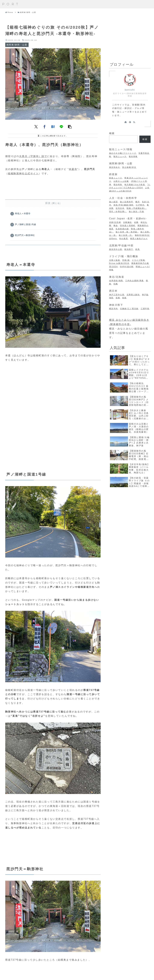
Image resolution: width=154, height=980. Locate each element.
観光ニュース (120, 156)
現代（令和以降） (118, 212)
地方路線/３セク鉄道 (135, 185)
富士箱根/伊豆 (129, 167)
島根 (124, 298)
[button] (70, 127)
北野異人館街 (133, 295)
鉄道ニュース (116, 178)
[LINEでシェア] (61, 127)
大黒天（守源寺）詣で (33, 156)
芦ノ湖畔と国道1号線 (26, 225)
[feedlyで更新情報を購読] (130, 122)
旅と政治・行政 (137, 212)
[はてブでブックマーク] (53, 127)
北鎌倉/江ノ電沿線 (129, 309)
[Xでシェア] (36, 127)
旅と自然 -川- (126, 235)
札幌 (116, 284)
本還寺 (73, 169)
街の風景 (124, 239)
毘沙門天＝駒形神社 (25, 237)
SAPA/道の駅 (127, 267)
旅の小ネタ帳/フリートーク (123, 153)
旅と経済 (114, 202)
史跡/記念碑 (115, 222)
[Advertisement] (130, 38)
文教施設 (128, 222)
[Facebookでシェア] (45, 127)
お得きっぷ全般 (121, 181)
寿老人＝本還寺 (23, 214)
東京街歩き (115, 167)
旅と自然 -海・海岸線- (127, 232)
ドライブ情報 (138, 260)
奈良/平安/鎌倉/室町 (124, 205)
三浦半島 (145, 309)
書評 (138, 202)
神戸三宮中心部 (117, 295)
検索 (112, 133)
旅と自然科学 (127, 202)
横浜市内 (114, 309)
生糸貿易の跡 (122, 229)
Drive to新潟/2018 (119, 263)
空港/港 (126, 260)
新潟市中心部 (116, 249)
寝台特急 (118, 185)
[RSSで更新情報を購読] (134, 122)
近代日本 (120, 208)
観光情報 (133, 156)
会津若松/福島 (116, 281)
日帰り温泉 (115, 260)
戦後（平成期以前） (136, 208)
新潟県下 (129, 249)
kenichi (130, 90)
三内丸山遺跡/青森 (134, 281)
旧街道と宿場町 (128, 225)
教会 (116, 225)
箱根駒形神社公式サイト (23, 174)
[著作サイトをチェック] (126, 122)
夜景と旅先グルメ (139, 239)
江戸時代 (140, 205)
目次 (48, 203)
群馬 (138, 249)
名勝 (136, 222)
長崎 (118, 298)
